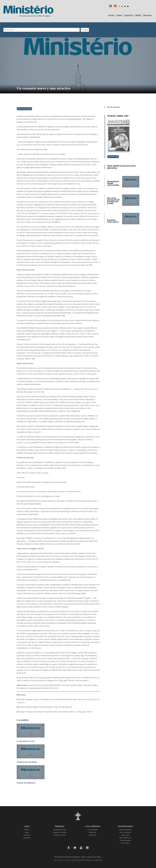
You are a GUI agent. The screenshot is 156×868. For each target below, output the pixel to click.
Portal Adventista (125, 840)
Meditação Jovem (60, 835)
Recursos (147, 15)
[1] (91, 265)
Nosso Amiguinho (125, 832)
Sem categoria (24, 109)
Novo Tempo (125, 843)
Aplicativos (93, 832)
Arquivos (129, 15)
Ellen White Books (125, 838)
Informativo (27, 838)
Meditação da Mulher (60, 832)
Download (113, 157)
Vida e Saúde (125, 835)
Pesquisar (85, 30)
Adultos (27, 830)
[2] (64, 316)
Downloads (93, 835)
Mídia (138, 15)
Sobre (119, 15)
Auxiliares (27, 835)
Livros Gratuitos (93, 830)
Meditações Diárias (60, 830)
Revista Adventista (125, 830)
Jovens (27, 832)
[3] (34, 359)
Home (111, 15)
